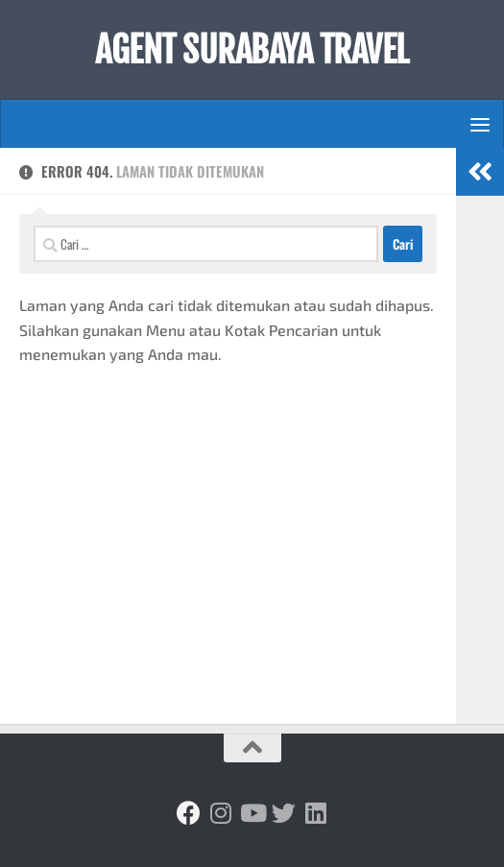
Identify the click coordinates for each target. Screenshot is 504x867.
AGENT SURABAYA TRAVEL (252, 50)
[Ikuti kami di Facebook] (189, 813)
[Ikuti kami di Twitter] (284, 813)
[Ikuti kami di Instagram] (220, 813)
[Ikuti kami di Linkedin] (315, 813)
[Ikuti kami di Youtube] (252, 813)
